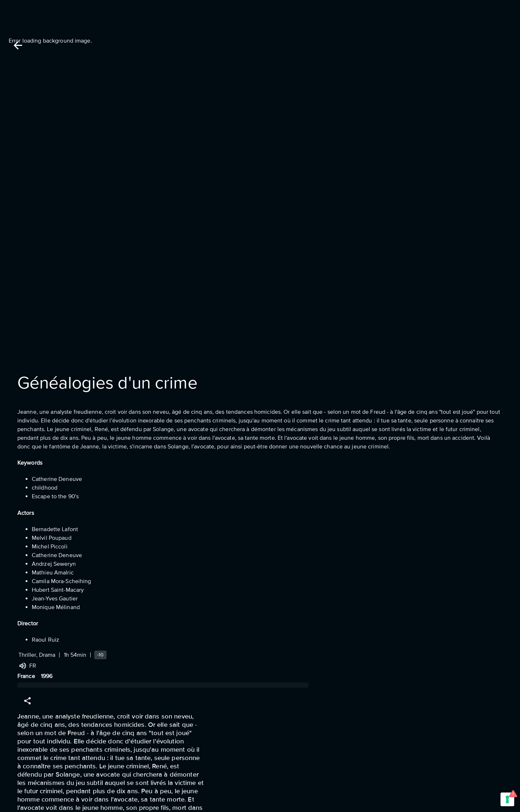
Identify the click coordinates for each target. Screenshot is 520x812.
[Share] (27, 701)
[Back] (18, 45)
